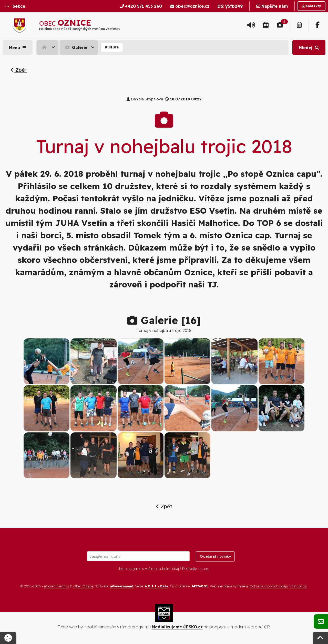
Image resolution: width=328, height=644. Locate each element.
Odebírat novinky (215, 556)
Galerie (76, 47)
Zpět (19, 70)
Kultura (112, 47)
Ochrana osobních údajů (269, 586)
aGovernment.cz (57, 586)
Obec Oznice (83, 586)
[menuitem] (48, 47)
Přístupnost (299, 586)
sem (206, 569)
